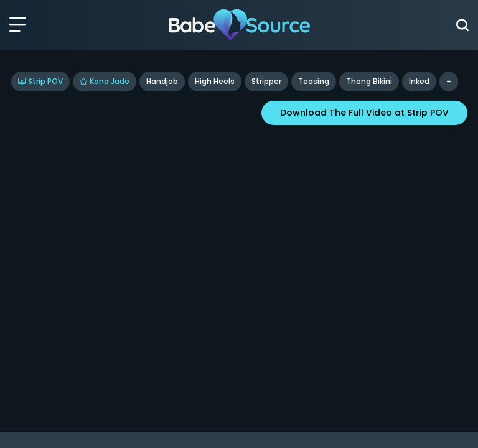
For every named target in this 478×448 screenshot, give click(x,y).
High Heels (215, 81)
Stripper (266, 81)
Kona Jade (105, 81)
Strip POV (40, 81)
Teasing (314, 81)
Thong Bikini (369, 81)
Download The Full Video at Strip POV (364, 113)
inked (419, 81)
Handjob (162, 81)
